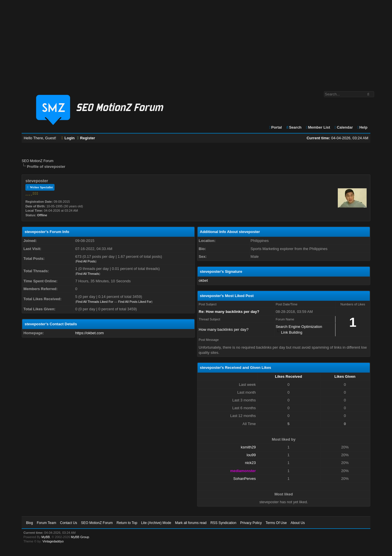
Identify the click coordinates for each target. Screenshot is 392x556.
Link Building (292, 332)
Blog (29, 523)
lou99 (251, 455)
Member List (318, 127)
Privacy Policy (251, 523)
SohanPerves (245, 479)
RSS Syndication (223, 523)
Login (68, 138)
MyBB (46, 537)
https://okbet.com (90, 333)
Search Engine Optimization (299, 327)
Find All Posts (86, 261)
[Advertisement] (196, 43)
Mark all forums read (191, 523)
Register (86, 138)
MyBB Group (80, 537)
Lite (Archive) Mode (156, 523)
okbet (203, 280)
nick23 (250, 463)
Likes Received (288, 376)
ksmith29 (248, 447)
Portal (275, 127)
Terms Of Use (276, 523)
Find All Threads (88, 274)
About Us (298, 523)
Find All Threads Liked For (95, 302)
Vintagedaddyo (53, 541)
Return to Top (127, 523)
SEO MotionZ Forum (37, 161)
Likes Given (345, 376)
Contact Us (69, 523)
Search (294, 127)
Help (362, 127)
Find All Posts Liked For (135, 302)
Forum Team (47, 523)
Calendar (343, 127)
